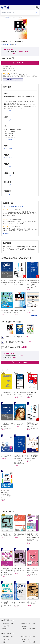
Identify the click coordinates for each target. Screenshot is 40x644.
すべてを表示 (6, 234)
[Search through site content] (18, 12)
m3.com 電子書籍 (5, 17)
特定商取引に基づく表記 (28, 623)
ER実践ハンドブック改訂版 (13, 337)
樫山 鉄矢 (4, 45)
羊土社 (16, 45)
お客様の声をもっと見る (12, 80)
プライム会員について (8, 623)
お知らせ (4, 629)
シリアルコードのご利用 (28, 629)
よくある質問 (5, 626)
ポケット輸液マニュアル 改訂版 (15, 342)
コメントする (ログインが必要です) (12, 207)
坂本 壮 (9, 45)
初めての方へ (25, 626)
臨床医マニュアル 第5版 (12, 347)
